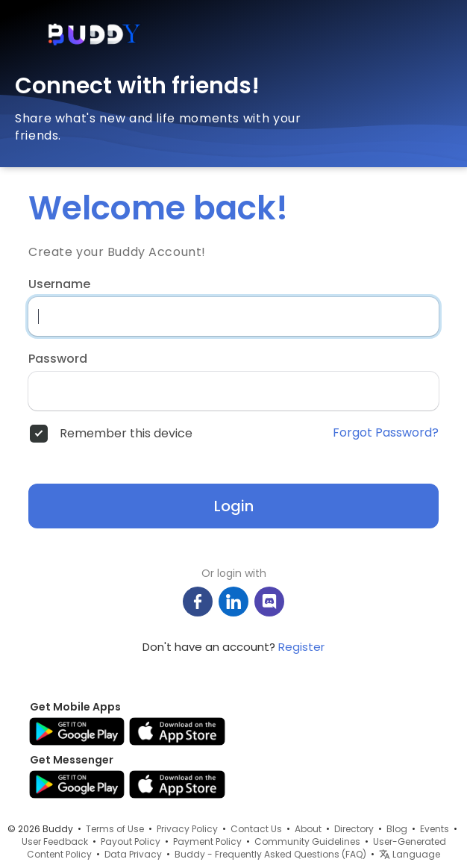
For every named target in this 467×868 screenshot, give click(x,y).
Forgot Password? (386, 433)
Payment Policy (207, 842)
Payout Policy (131, 842)
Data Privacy (133, 854)
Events (435, 829)
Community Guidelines (307, 842)
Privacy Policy (187, 829)
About (308, 829)
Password (58, 359)
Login (234, 506)
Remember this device (126, 434)
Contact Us (256, 829)
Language (410, 854)
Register (301, 647)
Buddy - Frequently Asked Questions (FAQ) (270, 854)
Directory (354, 829)
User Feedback (55, 842)
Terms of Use (115, 829)
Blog (397, 829)
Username (59, 284)
